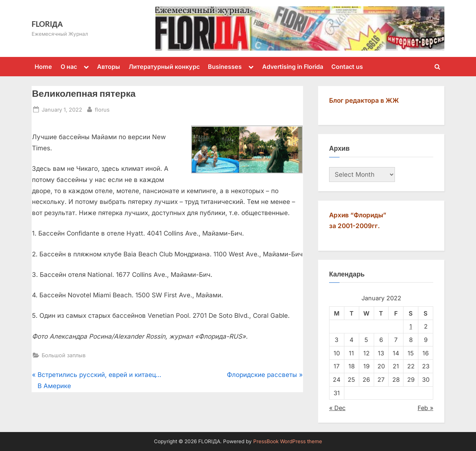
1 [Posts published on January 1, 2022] (411, 326)
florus (102, 109)
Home (43, 67)
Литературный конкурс (164, 67)
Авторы (109, 67)
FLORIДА (47, 24)
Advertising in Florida (293, 67)
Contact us (347, 67)
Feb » (425, 408)
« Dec (337, 408)
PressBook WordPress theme (288, 441)
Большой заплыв (64, 355)
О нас (69, 67)
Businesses (225, 67)
